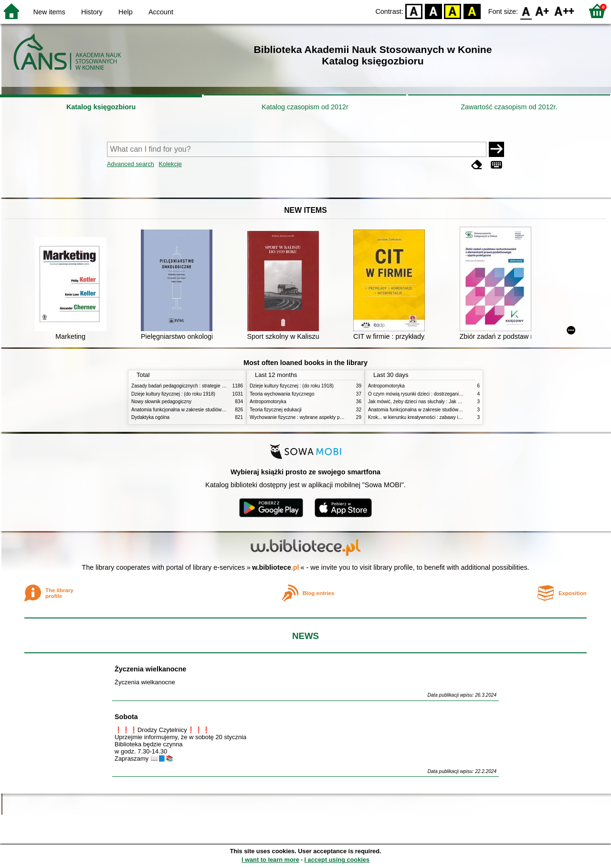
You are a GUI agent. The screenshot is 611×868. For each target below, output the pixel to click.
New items (49, 12)
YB (453, 11)
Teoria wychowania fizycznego (282, 394)
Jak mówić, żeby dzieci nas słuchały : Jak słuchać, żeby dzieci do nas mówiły (450, 402)
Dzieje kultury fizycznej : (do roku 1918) (173, 394)
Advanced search (131, 164)
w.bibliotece (276, 567)
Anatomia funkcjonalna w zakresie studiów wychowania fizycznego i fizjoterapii (215, 410)
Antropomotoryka (268, 402)
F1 (543, 11)
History (92, 12)
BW (433, 11)
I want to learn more (270, 860)
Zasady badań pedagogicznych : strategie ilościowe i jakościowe (200, 386)
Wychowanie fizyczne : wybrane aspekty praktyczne (305, 417)
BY (472, 11)
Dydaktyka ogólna (150, 417)
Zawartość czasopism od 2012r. (509, 107)
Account (161, 12)
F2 (564, 11)
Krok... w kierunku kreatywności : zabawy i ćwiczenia (424, 417)
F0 (526, 11)
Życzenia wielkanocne (150, 669)
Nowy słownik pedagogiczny (161, 402)
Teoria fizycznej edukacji (276, 410)
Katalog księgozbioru (101, 107)
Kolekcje (170, 164)
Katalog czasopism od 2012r (305, 107)
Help (126, 12)
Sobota (126, 717)
